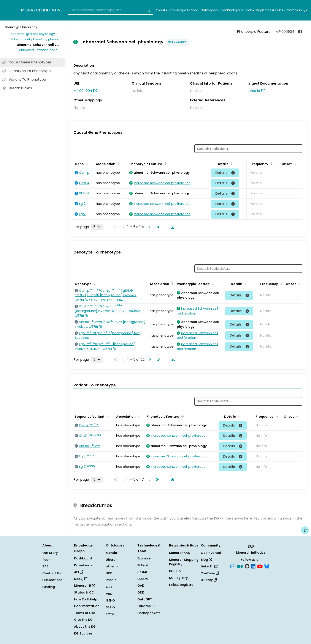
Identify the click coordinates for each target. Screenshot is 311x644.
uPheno (112, 566)
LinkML (142, 572)
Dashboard (83, 558)
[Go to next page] (149, 227)
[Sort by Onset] (294, 164)
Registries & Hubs (271, 10)
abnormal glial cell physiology (33, 34)
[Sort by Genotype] (94, 283)
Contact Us (52, 573)
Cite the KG (83, 620)
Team (47, 560)
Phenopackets (149, 613)
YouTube (210, 573)
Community (297, 10)
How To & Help (86, 599)
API (79, 572)
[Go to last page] (157, 227)
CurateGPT (146, 606)
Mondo (111, 553)
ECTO (110, 614)
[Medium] (240, 566)
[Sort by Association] (118, 164)
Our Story (50, 553)
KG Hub (175, 571)
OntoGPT (145, 599)
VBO (109, 594)
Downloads (83, 565)
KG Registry (178, 578)
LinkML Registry (181, 585)
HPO (109, 573)
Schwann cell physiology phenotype (35, 39)
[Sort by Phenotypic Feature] (165, 164)
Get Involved (211, 553)
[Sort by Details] (231, 164)
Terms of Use (85, 613)
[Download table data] (172, 227)
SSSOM (143, 579)
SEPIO (110, 607)
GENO (110, 600)
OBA (109, 587)
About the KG (85, 627)
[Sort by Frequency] (271, 164)
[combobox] (110, 10)
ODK (141, 592)
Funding (49, 587)
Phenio (111, 580)
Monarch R (85, 586)
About (161, 10)
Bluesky (209, 580)
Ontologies (210, 10)
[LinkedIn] (253, 566)
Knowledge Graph (184, 10)
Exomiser (144, 558)
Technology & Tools (238, 10)
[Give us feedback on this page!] (305, 530)
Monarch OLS (180, 553)
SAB (45, 566)
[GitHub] (247, 566)
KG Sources (83, 633)
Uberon (112, 560)
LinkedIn (209, 566)
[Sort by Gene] (86, 164)
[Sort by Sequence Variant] (107, 416)
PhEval (143, 565)
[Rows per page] (97, 227)
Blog (206, 560)
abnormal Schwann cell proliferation (40, 50)
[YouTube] (260, 566)
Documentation (87, 606)
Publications (52, 580)
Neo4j (81, 579)
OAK (141, 586)
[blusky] (267, 566)
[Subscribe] (233, 566)
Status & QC (84, 592)
